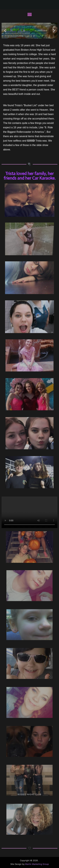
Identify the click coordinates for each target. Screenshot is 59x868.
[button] (29, 14)
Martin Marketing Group (37, 864)
